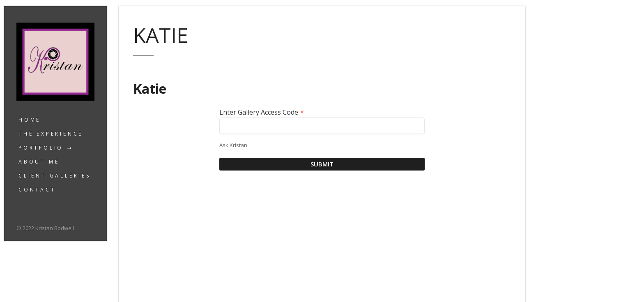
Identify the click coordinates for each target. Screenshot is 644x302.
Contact (37, 190)
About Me (39, 162)
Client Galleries (55, 176)
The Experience (51, 134)
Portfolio (41, 148)
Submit (322, 164)
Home (30, 120)
